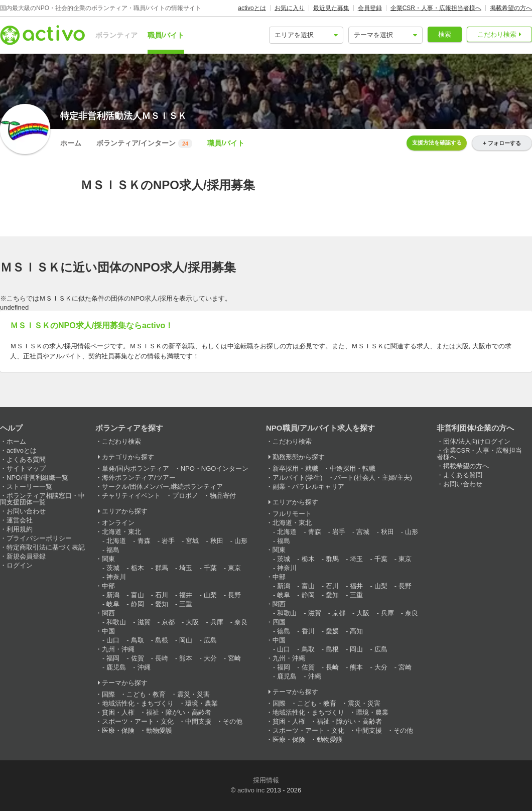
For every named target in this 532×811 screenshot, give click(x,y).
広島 (210, 640)
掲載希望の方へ (511, 8)
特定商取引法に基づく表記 (46, 547)
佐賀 (138, 658)
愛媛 (332, 631)
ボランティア (116, 35)
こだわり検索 (497, 34)
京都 (168, 622)
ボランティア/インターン (144, 144)
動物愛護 (159, 730)
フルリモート (292, 514)
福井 (186, 595)
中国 (108, 631)
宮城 (192, 541)
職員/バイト (166, 35)
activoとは (252, 8)
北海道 (116, 541)
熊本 (186, 658)
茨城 (113, 568)
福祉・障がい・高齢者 (179, 712)
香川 (308, 631)
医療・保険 (118, 730)
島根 (162, 640)
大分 (210, 658)
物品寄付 (223, 496)
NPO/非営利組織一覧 (37, 478)
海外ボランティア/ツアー (139, 478)
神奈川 (116, 577)
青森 (144, 541)
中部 (108, 586)
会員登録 (370, 8)
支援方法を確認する (437, 143)
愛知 (162, 604)
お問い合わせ (26, 511)
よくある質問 (26, 459)
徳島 (284, 631)
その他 (233, 721)
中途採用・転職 (353, 468)
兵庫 (217, 622)
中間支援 (198, 721)
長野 (234, 595)
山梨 (210, 595)
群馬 (162, 568)
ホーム (71, 143)
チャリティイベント (131, 496)
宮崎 (234, 658)
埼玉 (186, 568)
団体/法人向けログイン (477, 441)
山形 (241, 541)
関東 (108, 559)
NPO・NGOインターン (215, 468)
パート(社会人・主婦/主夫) (373, 478)
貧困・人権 (118, 712)
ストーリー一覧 (29, 487)
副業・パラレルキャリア (308, 487)
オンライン (118, 523)
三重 (186, 604)
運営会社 (20, 520)
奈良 (241, 622)
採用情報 (266, 780)
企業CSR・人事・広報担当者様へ (436, 8)
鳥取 (138, 640)
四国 (279, 622)
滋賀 (144, 622)
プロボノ (185, 496)
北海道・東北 (121, 532)
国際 (108, 694)
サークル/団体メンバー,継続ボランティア (162, 487)
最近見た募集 (331, 8)
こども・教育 (146, 694)
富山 (138, 595)
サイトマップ (26, 468)
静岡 (138, 604)
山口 (113, 640)
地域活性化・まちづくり (138, 703)
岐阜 (113, 604)
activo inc (251, 790)
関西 (108, 613)
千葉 (210, 568)
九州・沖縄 (118, 649)
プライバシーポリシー (39, 538)
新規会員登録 (26, 556)
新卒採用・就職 (295, 468)
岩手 (168, 541)
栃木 (138, 568)
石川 (162, 595)
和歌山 (116, 622)
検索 (445, 34)
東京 (234, 568)
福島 (113, 550)
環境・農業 (202, 703)
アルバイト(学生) (298, 478)
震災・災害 (193, 694)
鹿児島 (116, 667)
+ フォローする (502, 143)
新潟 (113, 595)
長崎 (162, 658)
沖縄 (144, 667)
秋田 (217, 541)
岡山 (186, 640)
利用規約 (20, 529)
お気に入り (290, 8)
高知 (356, 631)
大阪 (192, 622)
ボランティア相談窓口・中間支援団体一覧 (42, 499)
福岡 (113, 658)
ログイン (20, 565)
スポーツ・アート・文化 (138, 721)
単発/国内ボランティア (136, 468)
